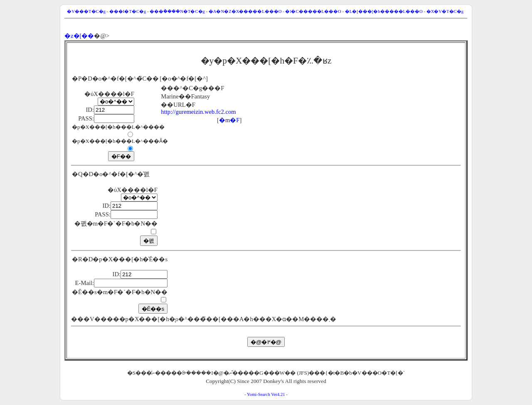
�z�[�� (79, 36)
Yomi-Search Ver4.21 (266, 394)
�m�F (229, 120)
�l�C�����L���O (313, 11)
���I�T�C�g (128, 11)
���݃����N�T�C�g (177, 11)
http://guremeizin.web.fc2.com (198, 112)
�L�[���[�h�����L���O (384, 11)
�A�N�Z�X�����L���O (245, 11)
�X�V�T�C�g (445, 11)
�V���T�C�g (86, 11)
